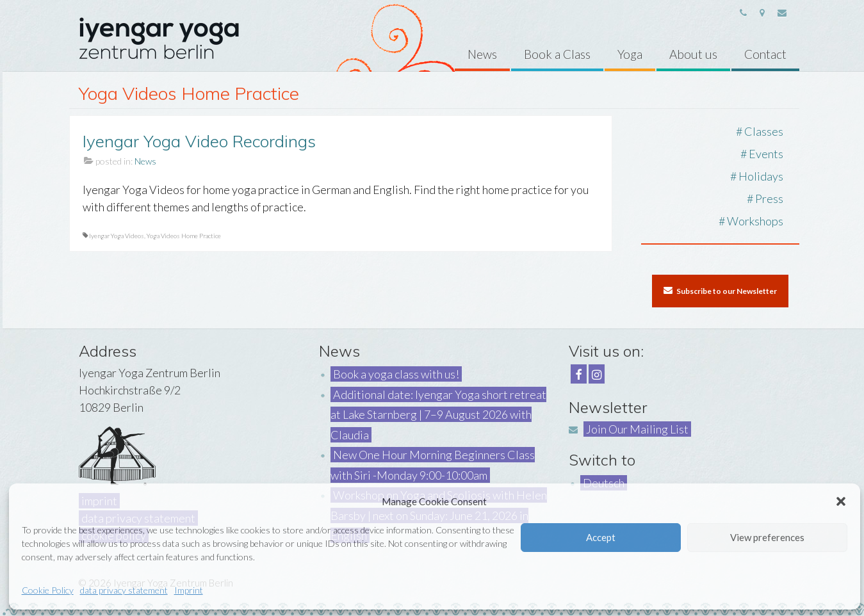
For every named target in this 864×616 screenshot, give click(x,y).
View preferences (767, 537)
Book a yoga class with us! (396, 374)
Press (769, 199)
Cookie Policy (48, 590)
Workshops (755, 221)
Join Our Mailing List (637, 429)
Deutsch (604, 483)
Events (766, 154)
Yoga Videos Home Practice (184, 236)
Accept (601, 537)
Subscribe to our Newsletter (720, 291)
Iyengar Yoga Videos (117, 236)
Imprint (189, 590)
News (145, 161)
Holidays (761, 176)
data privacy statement (124, 590)
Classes (764, 131)
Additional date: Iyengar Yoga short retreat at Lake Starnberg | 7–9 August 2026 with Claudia (438, 415)
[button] (841, 501)
